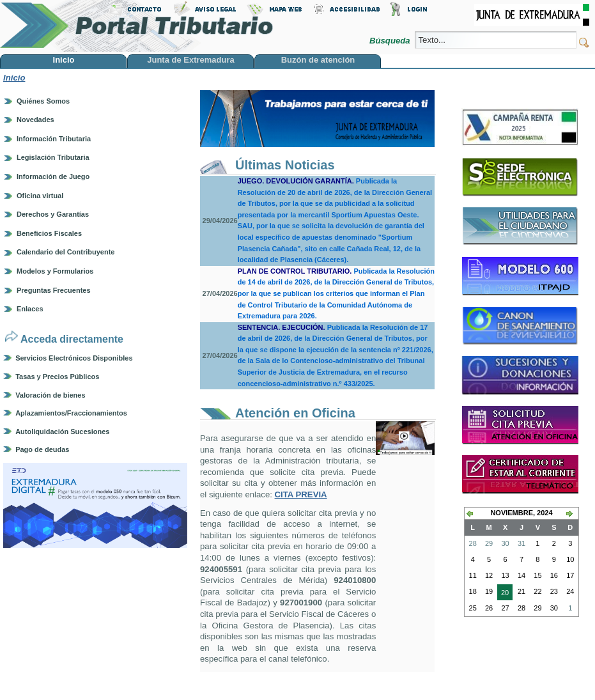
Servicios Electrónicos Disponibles (74, 358)
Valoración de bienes (50, 395)
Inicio (14, 78)
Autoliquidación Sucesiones (62, 432)
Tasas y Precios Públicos (57, 377)
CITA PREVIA (301, 494)
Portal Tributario (137, 26)
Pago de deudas (42, 449)
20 (503, 594)
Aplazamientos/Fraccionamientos (71, 413)
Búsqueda (391, 41)
